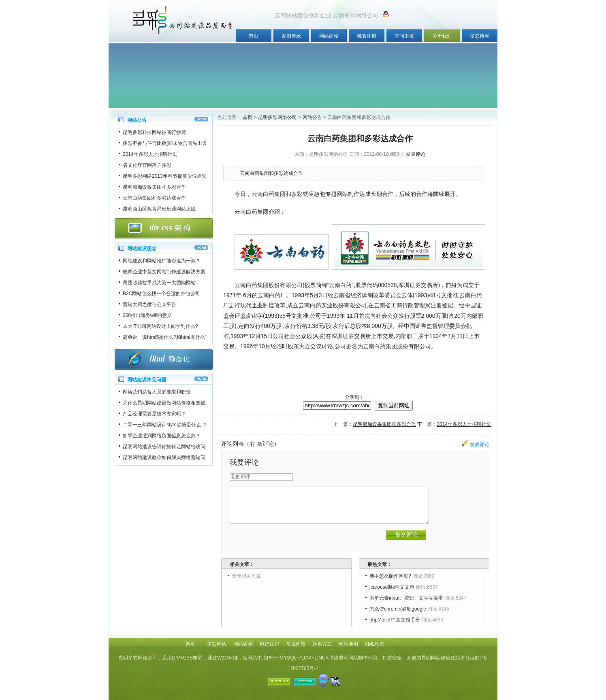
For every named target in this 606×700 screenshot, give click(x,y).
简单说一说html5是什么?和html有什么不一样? (172, 337)
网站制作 (348, 194)
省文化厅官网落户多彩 (147, 165)
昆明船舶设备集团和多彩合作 (154, 187)
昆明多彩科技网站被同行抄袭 (154, 132)
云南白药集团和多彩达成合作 (154, 198)
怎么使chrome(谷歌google (398, 609)
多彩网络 (217, 644)
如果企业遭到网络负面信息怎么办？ (162, 436)
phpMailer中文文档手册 (395, 620)
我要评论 (244, 462)
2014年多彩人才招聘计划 (150, 154)
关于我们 (442, 36)
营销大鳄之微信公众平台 (149, 304)
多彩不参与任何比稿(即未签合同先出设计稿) (171, 143)
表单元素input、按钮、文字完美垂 (406, 598)
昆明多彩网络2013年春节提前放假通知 (165, 176)
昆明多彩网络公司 (277, 117)
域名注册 (367, 36)
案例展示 (291, 36)
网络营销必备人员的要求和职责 (157, 392)
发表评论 (416, 154)
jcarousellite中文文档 (392, 587)
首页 (254, 36)
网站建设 (329, 36)
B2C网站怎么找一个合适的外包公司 (161, 294)
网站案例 (243, 644)
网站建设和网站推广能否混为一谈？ (162, 261)
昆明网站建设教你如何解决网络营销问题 (166, 457)
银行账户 (269, 644)
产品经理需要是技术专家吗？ (154, 414)
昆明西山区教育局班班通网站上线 (159, 209)
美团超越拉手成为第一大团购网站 (159, 283)
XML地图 (374, 644)
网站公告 (312, 117)
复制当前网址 (394, 405)
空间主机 (404, 36)
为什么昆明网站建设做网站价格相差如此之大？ (174, 403)
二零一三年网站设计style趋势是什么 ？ (165, 425)
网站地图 (348, 644)
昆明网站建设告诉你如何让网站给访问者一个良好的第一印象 (188, 447)
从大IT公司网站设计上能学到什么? (160, 326)
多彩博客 (480, 36)
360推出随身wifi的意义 (147, 315)
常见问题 (296, 644)
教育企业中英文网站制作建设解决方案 (164, 272)
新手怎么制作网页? (390, 576)
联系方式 (322, 644)
